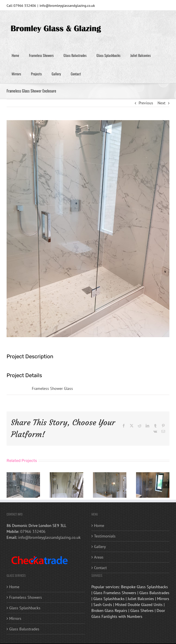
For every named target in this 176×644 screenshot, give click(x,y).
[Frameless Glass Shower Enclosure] (23, 475)
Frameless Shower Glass (52, 388)
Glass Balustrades (24, 629)
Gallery (100, 547)
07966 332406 (33, 531)
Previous (146, 103)
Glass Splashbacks (25, 608)
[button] (10, 485)
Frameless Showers (26, 597)
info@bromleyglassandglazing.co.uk (67, 5)
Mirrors (15, 618)
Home (99, 526)
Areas (99, 557)
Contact (100, 568)
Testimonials (105, 536)
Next (161, 103)
